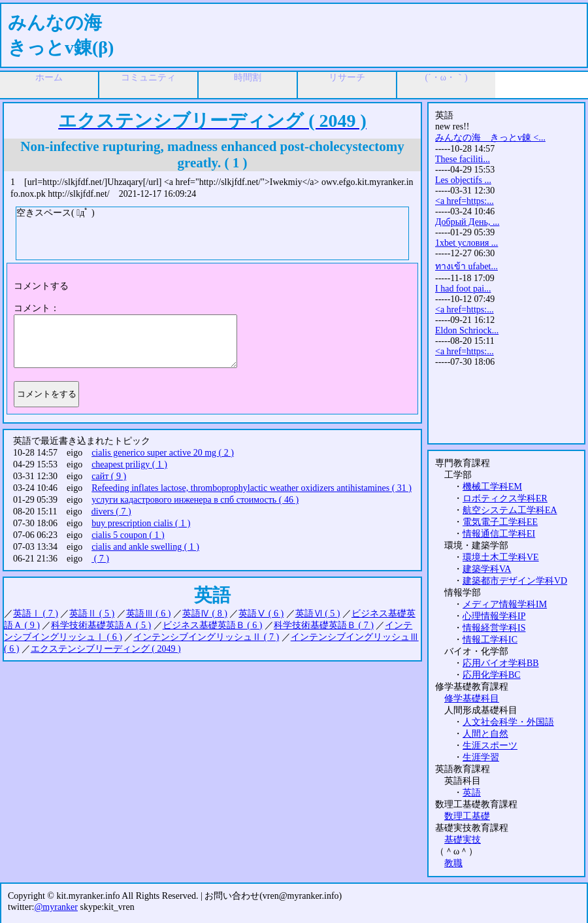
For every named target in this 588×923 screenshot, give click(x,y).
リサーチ (347, 77)
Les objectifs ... (463, 180)
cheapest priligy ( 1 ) (129, 464)
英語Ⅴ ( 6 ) (261, 613)
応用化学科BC (492, 675)
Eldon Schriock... (467, 330)
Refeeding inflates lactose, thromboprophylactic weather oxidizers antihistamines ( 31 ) (252, 488)
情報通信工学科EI (499, 534)
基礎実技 (463, 840)
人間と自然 (485, 734)
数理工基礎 (467, 816)
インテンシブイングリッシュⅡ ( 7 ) (206, 637)
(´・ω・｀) (446, 77)
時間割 (248, 77)
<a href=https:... (465, 201)
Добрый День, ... (467, 222)
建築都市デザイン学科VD (515, 581)
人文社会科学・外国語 (508, 722)
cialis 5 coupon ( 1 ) (128, 535)
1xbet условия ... (466, 243)
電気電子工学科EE (500, 522)
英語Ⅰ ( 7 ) (36, 613)
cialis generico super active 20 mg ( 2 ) (163, 453)
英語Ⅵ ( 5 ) (318, 613)
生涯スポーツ (490, 746)
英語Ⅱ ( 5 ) (92, 613)
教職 (453, 863)
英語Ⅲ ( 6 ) (149, 613)
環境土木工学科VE (501, 557)
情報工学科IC (490, 640)
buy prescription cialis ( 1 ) (141, 523)
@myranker (56, 907)
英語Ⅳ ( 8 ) (205, 613)
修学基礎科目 (472, 698)
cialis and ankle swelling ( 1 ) (145, 547)
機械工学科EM (492, 487)
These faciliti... (463, 159)
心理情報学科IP (494, 616)
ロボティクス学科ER (505, 498)
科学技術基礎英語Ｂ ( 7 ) (324, 625)
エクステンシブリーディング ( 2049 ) (106, 649)
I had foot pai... (463, 289)
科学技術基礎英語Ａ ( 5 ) (101, 625)
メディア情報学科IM (505, 604)
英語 (472, 793)
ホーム (49, 77)
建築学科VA (487, 569)
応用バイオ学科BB (501, 663)
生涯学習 (481, 757)
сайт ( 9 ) (109, 476)
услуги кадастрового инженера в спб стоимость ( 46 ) (195, 500)
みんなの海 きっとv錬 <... (490, 138)
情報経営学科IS (494, 628)
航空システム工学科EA (510, 510)
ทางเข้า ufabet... (466, 266)
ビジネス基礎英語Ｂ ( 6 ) (213, 625)
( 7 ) (100, 559)
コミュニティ (148, 77)
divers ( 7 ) (111, 512)
